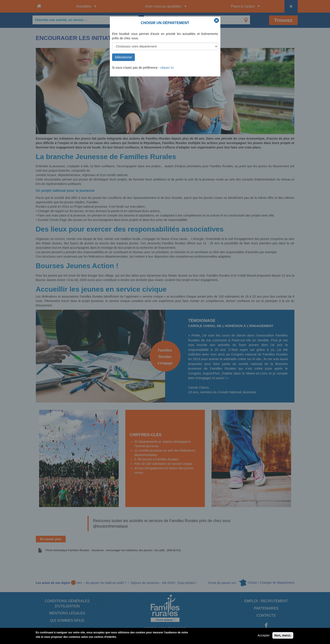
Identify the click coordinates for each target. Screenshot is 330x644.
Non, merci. (283, 637)
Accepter (264, 637)
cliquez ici (167, 68)
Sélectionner (124, 57)
